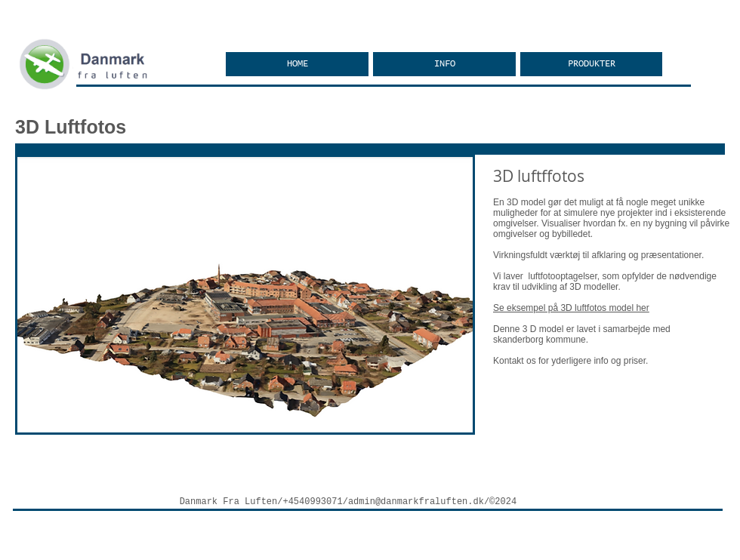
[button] (591, 64)
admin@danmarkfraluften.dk (416, 502)
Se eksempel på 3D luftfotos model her (571, 308)
